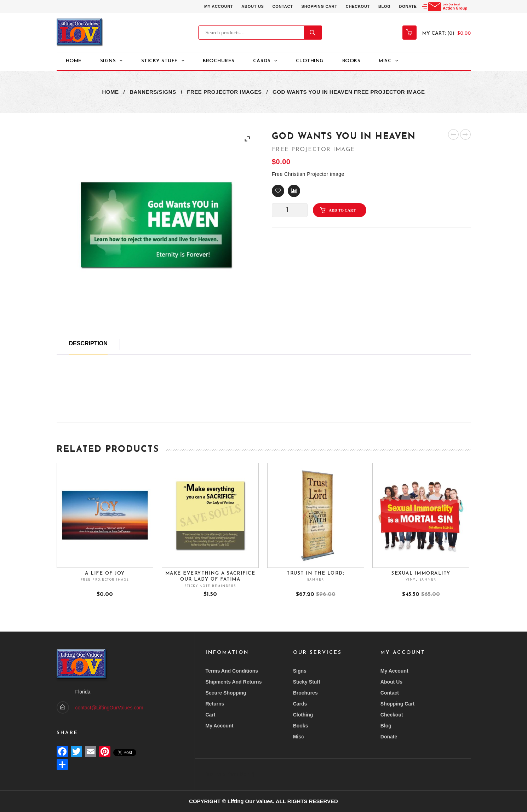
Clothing (310, 61)
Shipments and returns (234, 682)
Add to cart (342, 210)
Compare (294, 191)
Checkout (358, 6)
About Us (253, 6)
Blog (385, 6)
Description (88, 343)
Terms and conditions (232, 671)
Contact (282, 6)
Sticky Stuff (307, 682)
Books (351, 61)
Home (74, 61)
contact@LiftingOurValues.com (109, 708)
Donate (408, 6)
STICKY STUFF (159, 61)
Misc (385, 61)
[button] (278, 191)
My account (218, 6)
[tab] (88, 347)
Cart (211, 715)
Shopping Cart (319, 6)
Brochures (219, 61)
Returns (215, 704)
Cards (262, 61)
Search (313, 33)
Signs (108, 61)
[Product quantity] (290, 210)
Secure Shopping (226, 693)
